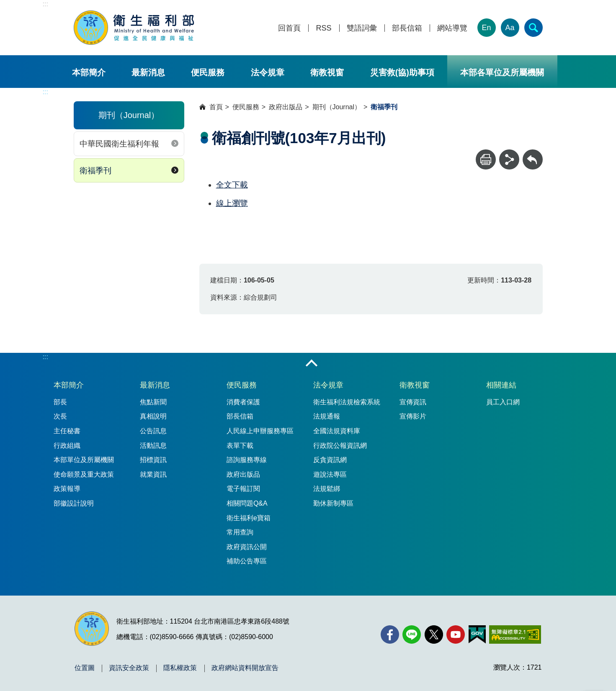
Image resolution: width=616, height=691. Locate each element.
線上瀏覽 (232, 203)
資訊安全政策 (129, 668)
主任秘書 (67, 431)
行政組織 (67, 446)
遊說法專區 (330, 474)
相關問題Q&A (247, 503)
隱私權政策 (180, 668)
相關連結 (501, 385)
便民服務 (208, 72)
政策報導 (67, 489)
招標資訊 (153, 460)
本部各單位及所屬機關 (502, 72)
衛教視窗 (327, 72)
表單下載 (240, 446)
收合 (312, 364)
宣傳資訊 (413, 402)
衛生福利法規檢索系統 (347, 402)
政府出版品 (286, 107)
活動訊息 (153, 446)
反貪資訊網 (330, 460)
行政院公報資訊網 (340, 446)
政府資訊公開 (247, 547)
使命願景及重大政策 (84, 474)
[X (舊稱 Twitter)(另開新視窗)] (434, 634)
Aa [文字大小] (510, 28)
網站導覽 (452, 28)
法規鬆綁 (327, 489)
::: (45, 4)
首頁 (216, 107)
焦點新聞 (153, 402)
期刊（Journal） (337, 107)
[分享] (509, 159)
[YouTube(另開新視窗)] (456, 634)
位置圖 (85, 668)
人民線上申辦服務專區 (260, 431)
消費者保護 (243, 402)
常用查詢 (240, 532)
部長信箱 (407, 28)
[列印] (486, 159)
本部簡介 (89, 72)
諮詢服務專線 (247, 460)
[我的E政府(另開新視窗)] (477, 634)
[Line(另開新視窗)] (412, 634)
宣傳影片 (413, 416)
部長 (60, 402)
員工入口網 (503, 402)
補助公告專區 (247, 561)
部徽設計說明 (74, 503)
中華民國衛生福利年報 (119, 144)
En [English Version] (486, 28)
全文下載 (232, 185)
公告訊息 (153, 431)
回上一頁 (533, 153)
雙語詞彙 (362, 28)
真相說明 (153, 416)
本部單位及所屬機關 (84, 460)
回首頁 (289, 28)
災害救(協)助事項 (402, 72)
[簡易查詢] (534, 28)
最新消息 (148, 72)
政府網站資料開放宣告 (245, 668)
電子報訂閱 (243, 489)
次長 (60, 416)
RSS (323, 28)
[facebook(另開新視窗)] (390, 634)
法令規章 (268, 72)
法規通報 (327, 416)
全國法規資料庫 (337, 431)
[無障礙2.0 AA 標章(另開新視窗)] (515, 634)
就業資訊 (153, 474)
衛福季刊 (95, 171)
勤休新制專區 (333, 503)
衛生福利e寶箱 (249, 518)
